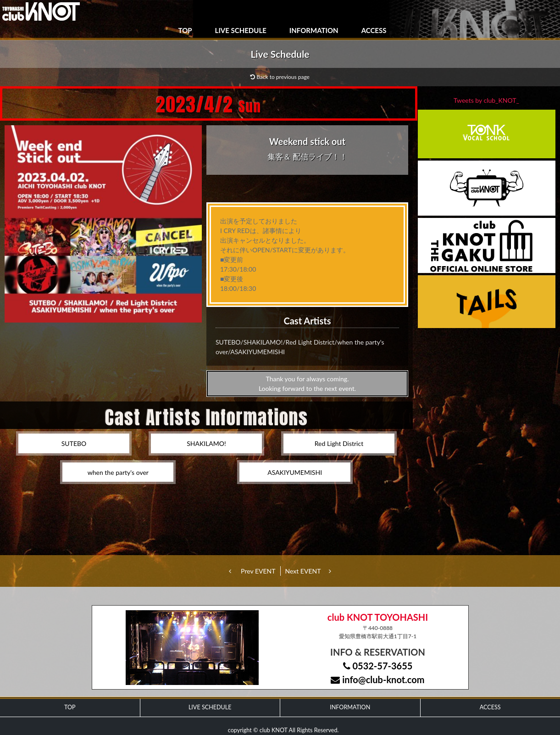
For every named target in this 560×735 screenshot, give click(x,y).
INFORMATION (314, 30)
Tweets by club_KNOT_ (486, 100)
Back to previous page (280, 77)
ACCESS (374, 30)
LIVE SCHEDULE (241, 30)
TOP (185, 30)
